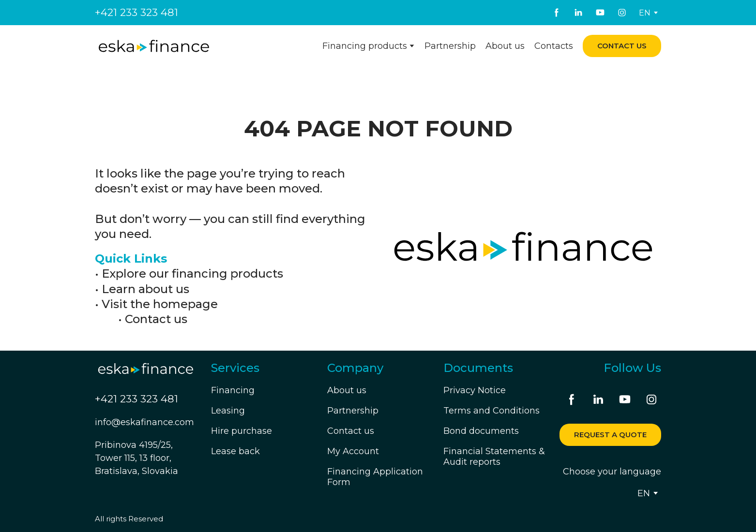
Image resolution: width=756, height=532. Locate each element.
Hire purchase (242, 431)
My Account (353, 451)
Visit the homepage (160, 304)
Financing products (365, 46)
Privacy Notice (475, 390)
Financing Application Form (375, 477)
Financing (233, 390)
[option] (645, 13)
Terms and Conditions (491, 411)
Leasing (228, 411)
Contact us (156, 319)
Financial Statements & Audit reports (494, 457)
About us (505, 46)
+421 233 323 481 (136, 12)
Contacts (554, 46)
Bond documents (481, 431)
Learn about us (145, 289)
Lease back (235, 451)
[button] (557, 13)
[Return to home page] (154, 46)
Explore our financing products (192, 273)
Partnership (450, 46)
